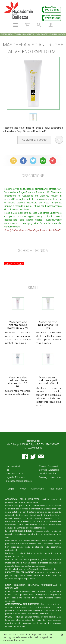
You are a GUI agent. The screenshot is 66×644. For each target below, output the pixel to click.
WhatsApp (43, 161)
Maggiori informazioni (14, 640)
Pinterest (53, 161)
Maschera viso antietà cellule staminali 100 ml (18, 325)
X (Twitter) (33, 161)
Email (13, 161)
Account (51, 25)
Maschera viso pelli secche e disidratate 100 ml (18, 382)
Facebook (23, 161)
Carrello (27, 25)
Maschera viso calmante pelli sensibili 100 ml (48, 380)
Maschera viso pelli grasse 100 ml (48, 325)
